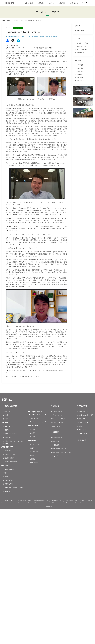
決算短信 (6, 477)
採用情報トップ (57, 438)
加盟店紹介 (82, 426)
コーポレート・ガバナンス (38, 422)
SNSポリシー (13, 502)
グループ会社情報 (58, 422)
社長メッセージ (8, 426)
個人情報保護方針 (22, 502)
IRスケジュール (35, 444)
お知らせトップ (57, 411)
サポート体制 (83, 433)
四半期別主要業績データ (11, 462)
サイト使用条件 (5, 502)
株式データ (33, 448)
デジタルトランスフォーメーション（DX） (13, 442)
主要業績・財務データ (10, 458)
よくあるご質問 (35, 452)
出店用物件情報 (70, 502)
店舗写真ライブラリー (10, 434)
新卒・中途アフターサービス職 (62, 452)
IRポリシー (33, 455)
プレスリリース (57, 415)
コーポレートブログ (18, 20)
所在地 (76, 502)
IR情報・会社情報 (29, 3)
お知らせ (52, 3)
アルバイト (56, 456)
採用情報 (42, 3)
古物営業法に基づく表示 (57, 502)
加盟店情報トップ (84, 411)
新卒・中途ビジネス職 (59, 449)
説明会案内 (82, 419)
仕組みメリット (83, 422)
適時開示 (6, 473)
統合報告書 (7, 491)
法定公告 (33, 459)
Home (3, 20)
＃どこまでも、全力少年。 (30, 36)
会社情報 (6, 415)
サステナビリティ (35, 418)
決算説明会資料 (8, 484)
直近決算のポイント (9, 454)
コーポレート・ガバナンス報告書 (13, 488)
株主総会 (33, 429)
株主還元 (33, 437)
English (86, 3)
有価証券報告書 (8, 480)
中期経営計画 (7, 437)
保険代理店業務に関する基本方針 (41, 502)
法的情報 (29, 502)
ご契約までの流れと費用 (86, 415)
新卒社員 (48, 36)
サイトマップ (83, 502)
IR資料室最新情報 (9, 469)
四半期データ (7, 451)
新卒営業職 (56, 441)
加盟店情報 (63, 3)
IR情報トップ (7, 411)
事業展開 (6, 430)
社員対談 (54, 36)
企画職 (42, 36)
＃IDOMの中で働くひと (13, 36)
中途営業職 (56, 445)
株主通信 (33, 433)
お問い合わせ (74, 3)
